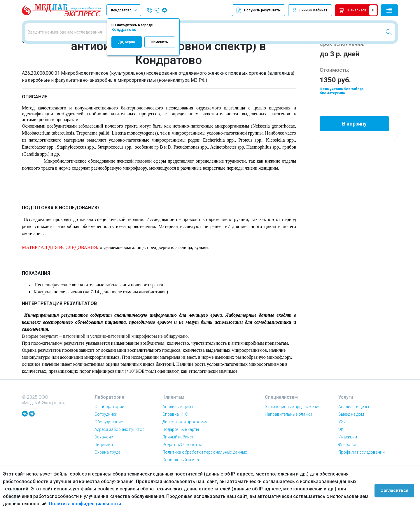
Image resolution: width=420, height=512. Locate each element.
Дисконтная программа (185, 454)
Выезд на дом (351, 447)
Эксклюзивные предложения (293, 439)
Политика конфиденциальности (67, 504)
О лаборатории (109, 439)
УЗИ (342, 454)
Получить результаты (259, 10)
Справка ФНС (175, 447)
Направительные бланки (288, 447)
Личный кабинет (313, 10)
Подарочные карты (181, 462)
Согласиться (397, 489)
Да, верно (127, 42)
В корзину (354, 153)
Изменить (160, 42)
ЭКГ (342, 462)
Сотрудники (106, 447)
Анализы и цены (178, 439)
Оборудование (109, 454)
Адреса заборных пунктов (120, 462)
